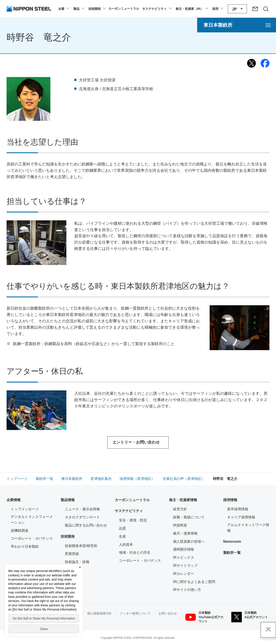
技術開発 (68, 536)
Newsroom (232, 541)
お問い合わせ (168, 613)
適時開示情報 (184, 549)
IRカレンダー (184, 574)
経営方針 (180, 509)
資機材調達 (19, 531)
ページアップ (268, 630)
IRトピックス (184, 557)
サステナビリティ (129, 511)
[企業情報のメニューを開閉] (64, 9)
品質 (122, 528)
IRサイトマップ (185, 566)
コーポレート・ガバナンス (32, 538)
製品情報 (68, 500)
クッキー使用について (135, 613)
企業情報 (14, 500)
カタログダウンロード (82, 517)
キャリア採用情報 (241, 517)
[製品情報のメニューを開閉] (79, 9)
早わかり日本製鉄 (25, 547)
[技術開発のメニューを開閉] (97, 9)
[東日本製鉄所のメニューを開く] (237, 25)
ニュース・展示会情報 (82, 509)
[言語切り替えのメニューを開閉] (237, 9)
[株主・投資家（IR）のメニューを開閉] (192, 9)
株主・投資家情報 (183, 500)
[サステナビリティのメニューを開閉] (157, 9)
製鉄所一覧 (232, 553)
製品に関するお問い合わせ (86, 525)
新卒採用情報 (238, 509)
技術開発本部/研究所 (81, 546)
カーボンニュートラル (132, 500)
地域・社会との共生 (135, 552)
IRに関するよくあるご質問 (194, 582)
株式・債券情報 (185, 533)
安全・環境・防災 (133, 520)
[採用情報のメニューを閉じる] (218, 9)
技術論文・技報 (77, 562)
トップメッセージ (25, 509)
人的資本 (126, 545)
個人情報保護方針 (99, 613)
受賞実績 (72, 554)
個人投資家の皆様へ (189, 541)
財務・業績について (189, 517)
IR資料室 (180, 525)
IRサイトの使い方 (187, 590)
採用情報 (230, 500)
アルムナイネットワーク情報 (248, 528)
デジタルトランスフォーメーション (32, 520)
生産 (122, 536)
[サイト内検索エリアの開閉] (266, 9)
